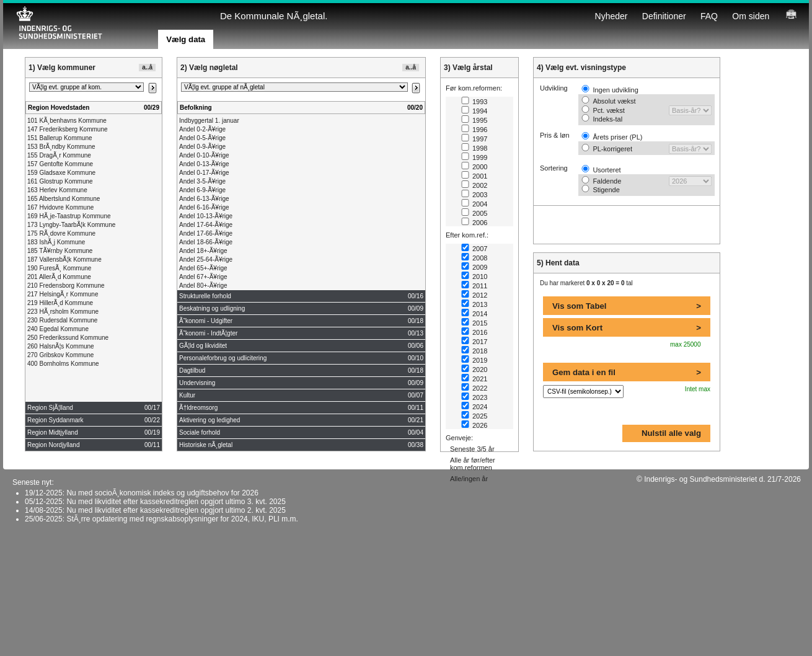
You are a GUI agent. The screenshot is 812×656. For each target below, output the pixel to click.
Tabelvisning (39, 40)
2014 (474, 314)
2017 (474, 342)
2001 (474, 176)
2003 (474, 195)
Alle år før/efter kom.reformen (473, 464)
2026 (474, 425)
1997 (474, 139)
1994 (474, 111)
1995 (474, 120)
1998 (474, 148)
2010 (474, 277)
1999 (474, 157)
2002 (474, 185)
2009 (474, 267)
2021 (474, 379)
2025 (474, 416)
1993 (474, 102)
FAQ (709, 16)
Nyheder (611, 16)
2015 (474, 323)
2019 (474, 360)
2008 (474, 258)
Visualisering (40, 48)
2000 (474, 167)
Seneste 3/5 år (472, 449)
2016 (474, 332)
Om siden (751, 16)
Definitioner (664, 16)
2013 (474, 304)
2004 (474, 204)
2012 (474, 295)
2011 (474, 286)
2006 (474, 223)
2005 (474, 213)
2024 (474, 407)
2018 (474, 351)
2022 (474, 388)
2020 (474, 370)
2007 (474, 249)
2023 (474, 397)
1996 (474, 130)
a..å (147, 67)
